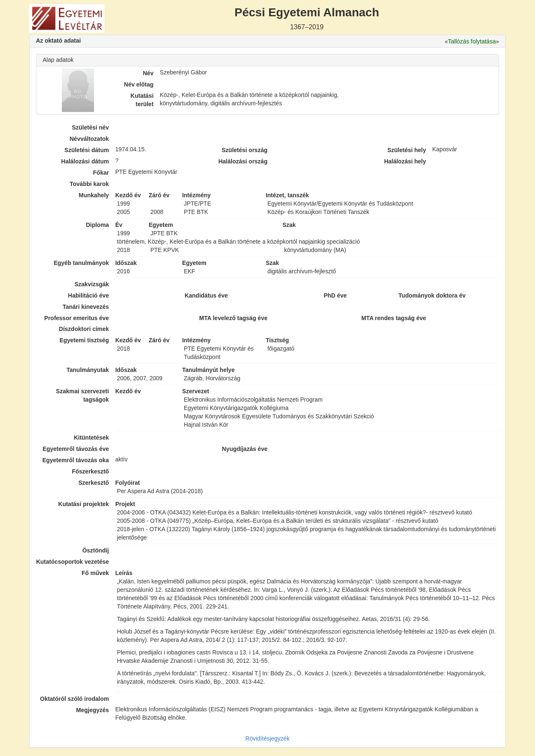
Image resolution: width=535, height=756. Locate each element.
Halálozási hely (405, 161)
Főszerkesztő (90, 471)
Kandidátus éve (206, 295)
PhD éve (335, 295)
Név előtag (139, 84)
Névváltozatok (89, 139)
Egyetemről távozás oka (76, 460)
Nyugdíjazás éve (245, 449)
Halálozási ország (243, 161)
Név (148, 73)
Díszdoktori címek (84, 329)
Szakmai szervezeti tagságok (83, 395)
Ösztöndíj (96, 550)
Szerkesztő (94, 483)
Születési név (90, 127)
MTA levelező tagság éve (233, 318)
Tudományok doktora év (432, 295)
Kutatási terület (142, 100)
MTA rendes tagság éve (394, 318)
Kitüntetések (92, 438)
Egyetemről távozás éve (76, 449)
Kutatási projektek (83, 504)
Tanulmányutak (88, 370)
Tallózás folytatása (472, 41)
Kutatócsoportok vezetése (72, 562)
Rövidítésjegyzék (267, 738)
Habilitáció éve (89, 295)
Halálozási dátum (85, 161)
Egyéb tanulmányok (81, 263)
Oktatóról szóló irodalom (75, 699)
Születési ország (245, 150)
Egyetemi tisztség (84, 340)
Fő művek (95, 573)
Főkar (101, 173)
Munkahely (94, 195)
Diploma (97, 225)
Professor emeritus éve (77, 318)
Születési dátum (87, 150)
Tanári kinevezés (86, 307)
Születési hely (407, 150)
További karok (89, 184)
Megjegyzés (93, 710)
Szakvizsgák (92, 284)
